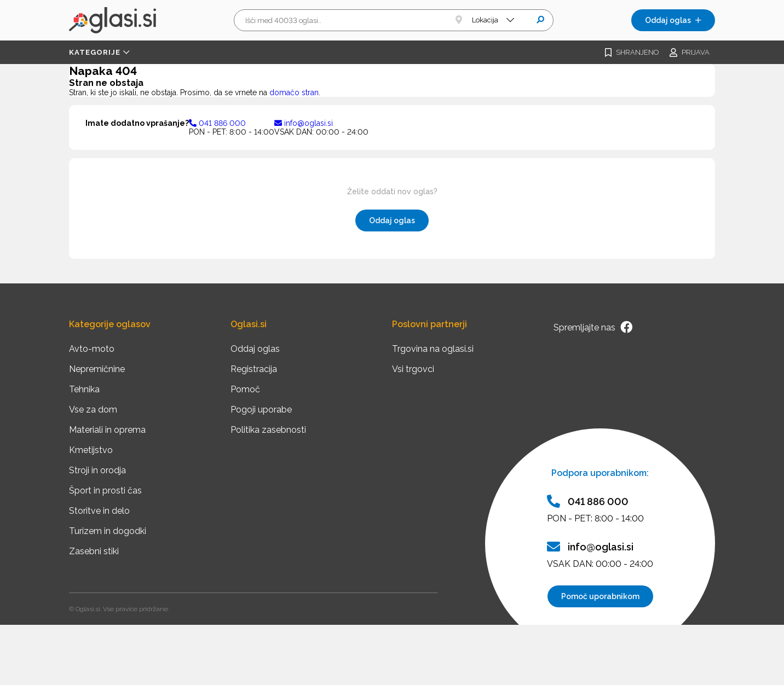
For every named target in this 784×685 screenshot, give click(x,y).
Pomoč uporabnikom (600, 596)
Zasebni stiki (94, 551)
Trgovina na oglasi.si (433, 349)
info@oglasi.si (304, 123)
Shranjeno (632, 53)
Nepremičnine (97, 369)
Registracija (254, 369)
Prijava (690, 53)
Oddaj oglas (673, 20)
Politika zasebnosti (268, 430)
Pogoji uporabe (261, 410)
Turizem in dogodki (108, 531)
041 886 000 (217, 123)
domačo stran (294, 92)
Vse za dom (93, 410)
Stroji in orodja (97, 470)
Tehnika (84, 389)
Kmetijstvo (91, 450)
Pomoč (245, 389)
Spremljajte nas (593, 327)
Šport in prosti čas (105, 490)
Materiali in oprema (107, 430)
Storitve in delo (99, 511)
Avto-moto (92, 349)
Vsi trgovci (413, 369)
